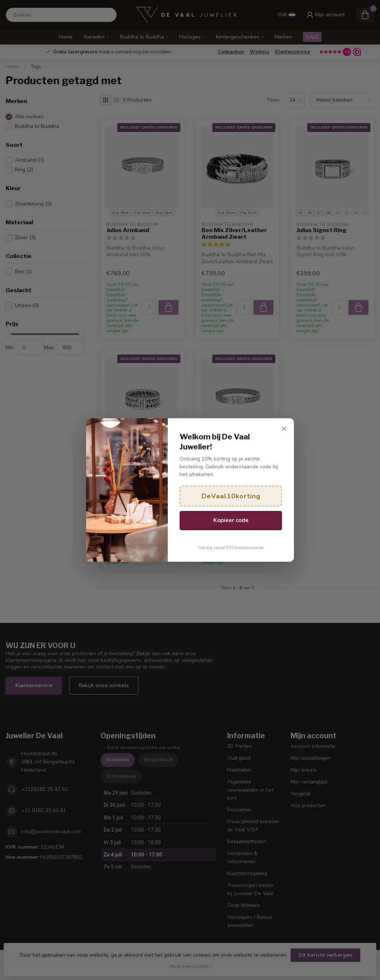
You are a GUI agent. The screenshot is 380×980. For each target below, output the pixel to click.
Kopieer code (231, 520)
